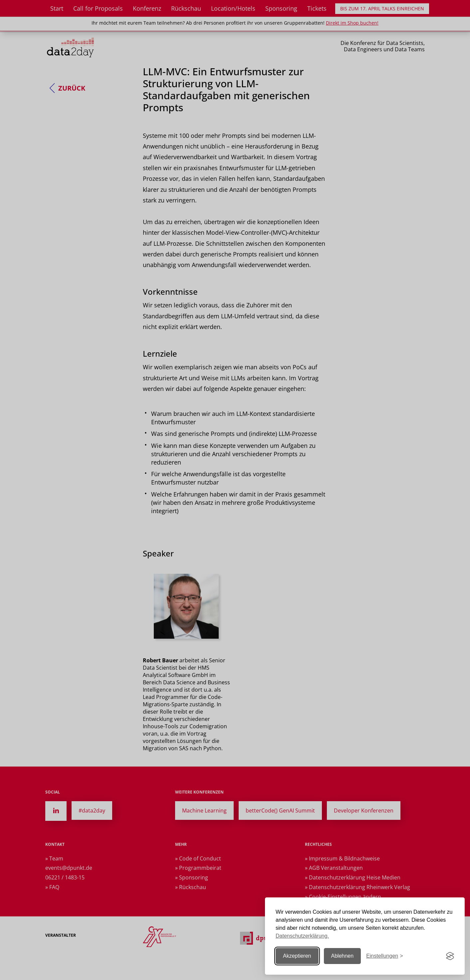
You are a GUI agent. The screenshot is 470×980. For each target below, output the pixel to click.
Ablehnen (343, 956)
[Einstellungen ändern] (384, 956)
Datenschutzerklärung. (302, 936)
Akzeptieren (297, 956)
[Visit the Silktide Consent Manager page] (450, 956)
